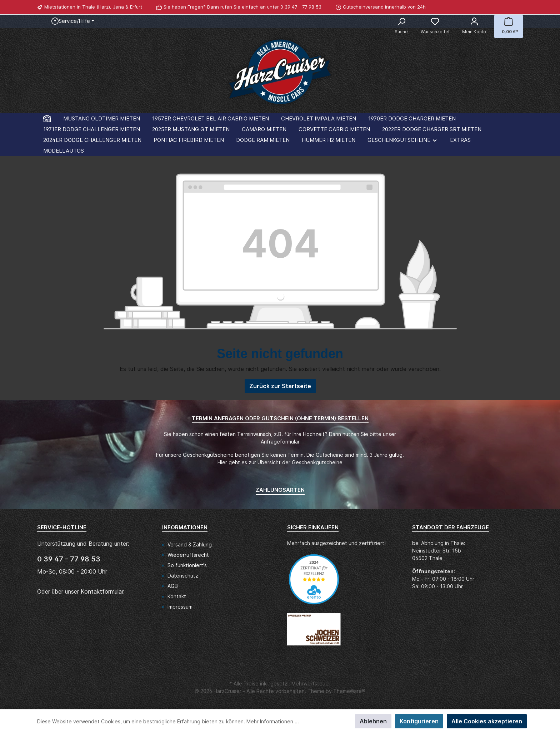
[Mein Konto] (474, 26)
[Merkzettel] (435, 26)
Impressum (180, 607)
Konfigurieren (419, 721)
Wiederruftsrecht (188, 555)
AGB (173, 586)
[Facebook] (511, 7)
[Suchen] (401, 26)
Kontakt (177, 596)
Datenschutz (183, 576)
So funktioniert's (187, 565)
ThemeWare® (349, 691)
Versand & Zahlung (190, 544)
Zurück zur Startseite (280, 386)
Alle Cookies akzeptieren (487, 721)
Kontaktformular (102, 591)
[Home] (47, 119)
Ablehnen (373, 721)
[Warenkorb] (509, 26)
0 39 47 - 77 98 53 (301, 7)
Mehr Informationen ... (273, 721)
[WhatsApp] (519, 7)
